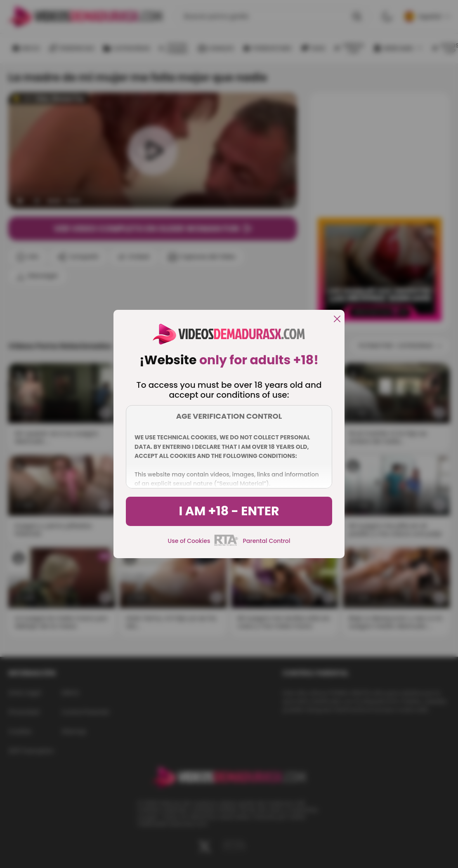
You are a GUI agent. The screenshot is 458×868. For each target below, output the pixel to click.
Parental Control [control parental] (266, 541)
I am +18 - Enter (229, 511)
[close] (337, 320)
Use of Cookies (189, 541)
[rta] (226, 545)
